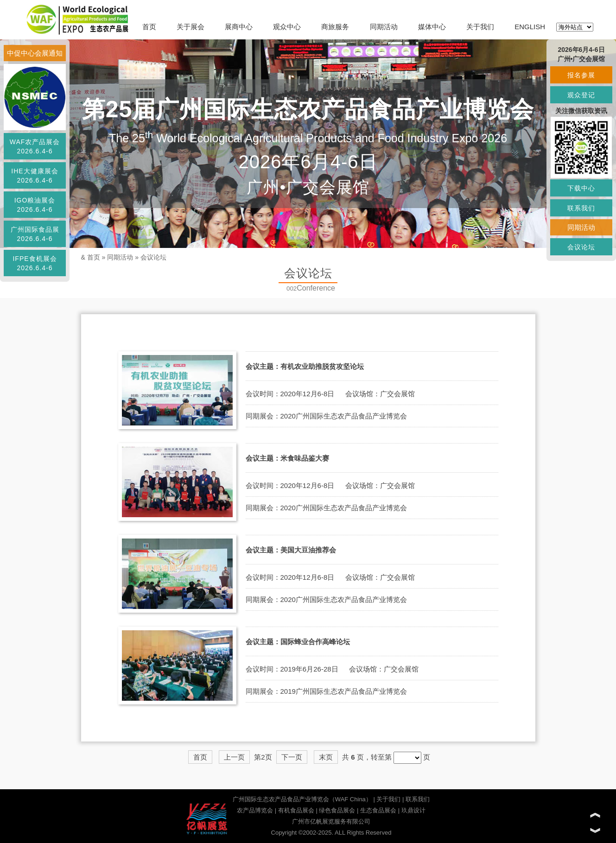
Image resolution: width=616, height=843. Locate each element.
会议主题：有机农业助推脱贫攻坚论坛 (305, 366)
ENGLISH (530, 27)
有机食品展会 (296, 810)
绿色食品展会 (337, 810)
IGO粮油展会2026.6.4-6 (35, 205)
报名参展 (581, 75)
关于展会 (191, 27)
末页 (326, 757)
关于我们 (480, 27)
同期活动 (384, 27)
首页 (149, 27)
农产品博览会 (255, 810)
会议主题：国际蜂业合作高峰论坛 (298, 642)
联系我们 (418, 799)
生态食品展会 (378, 810)
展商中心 (239, 27)
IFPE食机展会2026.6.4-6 (35, 263)
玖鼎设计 (413, 810)
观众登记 (581, 95)
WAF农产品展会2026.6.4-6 (35, 146)
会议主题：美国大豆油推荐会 (291, 550)
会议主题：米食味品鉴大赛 (287, 458)
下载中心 (581, 188)
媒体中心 (432, 27)
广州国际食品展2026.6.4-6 (35, 234)
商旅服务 (335, 27)
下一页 (292, 757)
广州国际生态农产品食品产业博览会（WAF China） (302, 799)
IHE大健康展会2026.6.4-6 (35, 176)
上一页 (234, 757)
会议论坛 (153, 257)
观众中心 (287, 27)
